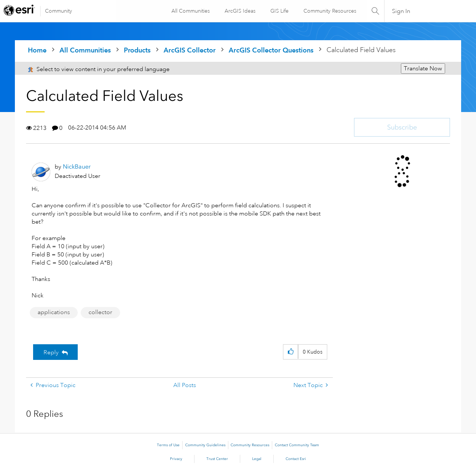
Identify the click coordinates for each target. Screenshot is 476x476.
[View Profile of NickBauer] (77, 167)
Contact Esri (296, 459)
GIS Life (279, 11)
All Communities (190, 11)
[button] (291, 352)
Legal (257, 459)
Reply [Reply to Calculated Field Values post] (51, 352)
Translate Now (423, 68)
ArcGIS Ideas (240, 11)
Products (137, 50)
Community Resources (329, 11)
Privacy (176, 459)
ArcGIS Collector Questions (271, 50)
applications (54, 312)
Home (37, 50)
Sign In (401, 11)
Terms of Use (168, 445)
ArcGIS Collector (190, 50)
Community (59, 11)
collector (100, 312)
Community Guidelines (205, 445)
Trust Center (217, 459)
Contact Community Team (297, 445)
